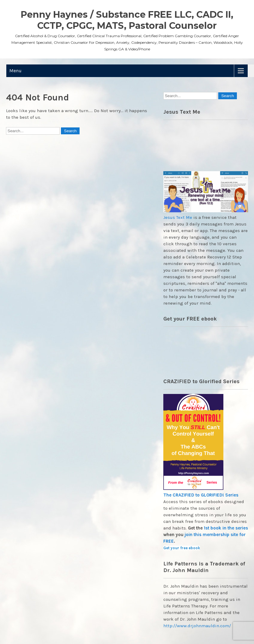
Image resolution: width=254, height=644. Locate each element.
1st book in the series (226, 528)
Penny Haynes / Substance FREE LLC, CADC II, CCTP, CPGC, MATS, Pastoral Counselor (127, 20)
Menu (15, 71)
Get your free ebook (182, 548)
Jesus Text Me (178, 217)
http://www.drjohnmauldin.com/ (197, 626)
